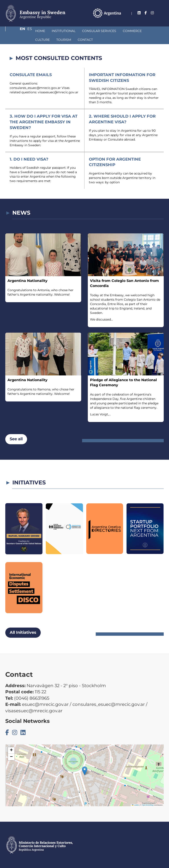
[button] (85, 771)
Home (17, 31)
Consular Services (76, 31)
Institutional (40, 31)
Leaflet (135, 805)
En (152, 19)
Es (161, 19)
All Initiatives (23, 632)
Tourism (19, 40)
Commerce (109, 31)
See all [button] (16, 439)
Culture (132, 31)
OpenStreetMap (148, 805)
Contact (41, 40)
